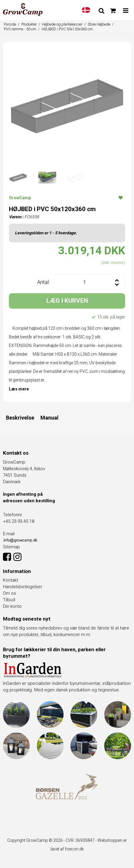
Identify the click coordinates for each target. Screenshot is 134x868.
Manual (49, 418)
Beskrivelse (20, 418)
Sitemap (11, 547)
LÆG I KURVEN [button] (67, 301)
